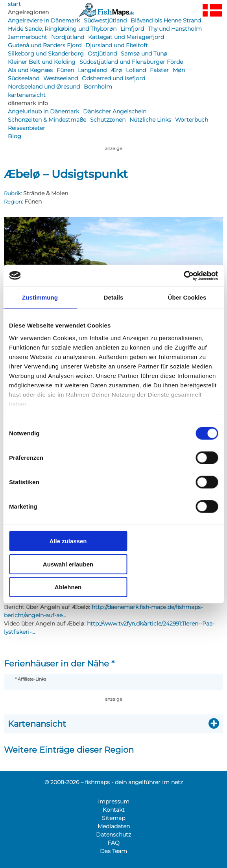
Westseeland (61, 78)
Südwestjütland (105, 20)
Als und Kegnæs (30, 70)
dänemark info (28, 103)
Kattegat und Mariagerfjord (126, 37)
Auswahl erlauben (68, 564)
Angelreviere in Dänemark (44, 20)
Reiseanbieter (27, 128)
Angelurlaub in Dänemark (43, 111)
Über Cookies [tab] (187, 297)
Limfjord (132, 29)
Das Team (113, 851)
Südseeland (24, 78)
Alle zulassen (68, 541)
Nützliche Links (150, 120)
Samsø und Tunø (144, 54)
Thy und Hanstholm (175, 29)
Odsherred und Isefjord (113, 78)
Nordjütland (68, 37)
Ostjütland (102, 54)
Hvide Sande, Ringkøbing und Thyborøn (62, 29)
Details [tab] (114, 297)
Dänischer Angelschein (115, 111)
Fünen (65, 70)
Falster (159, 70)
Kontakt (114, 810)
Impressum (114, 801)
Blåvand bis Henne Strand (166, 20)
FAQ (113, 843)
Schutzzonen (108, 120)
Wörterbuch (192, 120)
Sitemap (113, 818)
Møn (179, 70)
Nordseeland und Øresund (44, 87)
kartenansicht (27, 95)
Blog (15, 136)
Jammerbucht (28, 37)
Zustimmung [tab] (40, 297)
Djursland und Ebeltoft (117, 45)
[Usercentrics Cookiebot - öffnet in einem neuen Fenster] (184, 276)
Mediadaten (114, 826)
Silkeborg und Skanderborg (46, 54)
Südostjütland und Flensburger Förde (131, 62)
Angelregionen (28, 12)
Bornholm (98, 87)
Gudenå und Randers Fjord (45, 45)
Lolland (136, 70)
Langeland (92, 70)
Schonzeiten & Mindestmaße (47, 120)
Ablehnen (68, 587)
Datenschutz (113, 835)
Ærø (116, 70)
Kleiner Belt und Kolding (42, 62)
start (14, 4)
